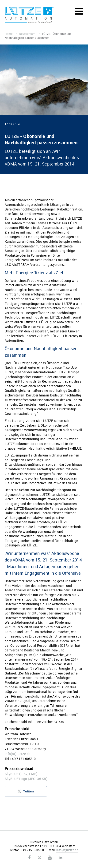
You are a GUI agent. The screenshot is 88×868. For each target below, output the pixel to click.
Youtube (50, 858)
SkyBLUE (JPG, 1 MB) (21, 774)
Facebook (29, 858)
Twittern (26, 793)
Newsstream (29, 34)
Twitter (39, 858)
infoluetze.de (18, 754)
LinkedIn (60, 858)
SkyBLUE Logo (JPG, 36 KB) (26, 779)
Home (11, 34)
